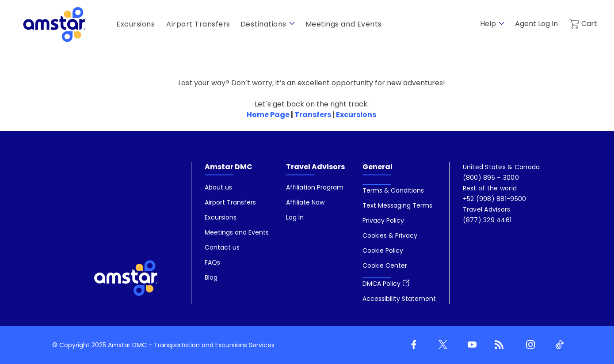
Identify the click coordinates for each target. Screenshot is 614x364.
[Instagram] (529, 345)
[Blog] (500, 345)
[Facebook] (412, 345)
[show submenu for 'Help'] (501, 24)
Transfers (313, 115)
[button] (385, 265)
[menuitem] (237, 233)
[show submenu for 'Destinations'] (292, 24)
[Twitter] (441, 345)
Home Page (268, 115)
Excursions (356, 115)
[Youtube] (470, 345)
